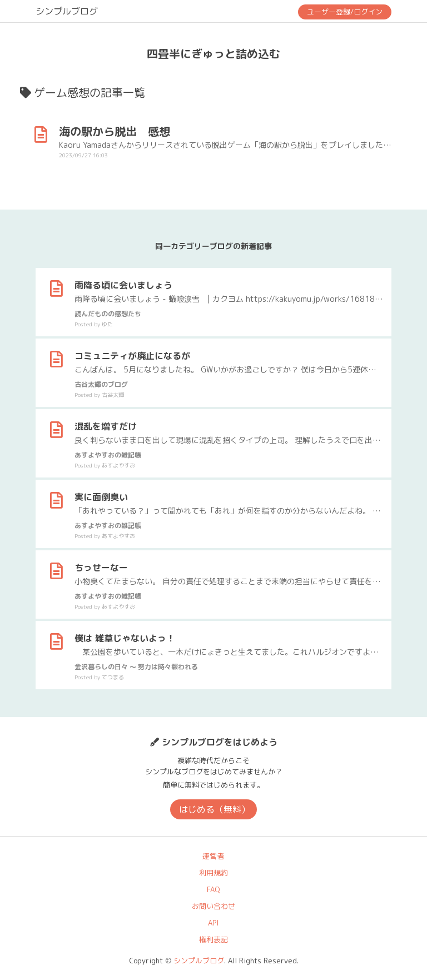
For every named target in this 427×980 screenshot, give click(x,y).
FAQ (213, 889)
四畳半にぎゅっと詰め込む (213, 53)
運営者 (213, 856)
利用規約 (213, 873)
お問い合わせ (213, 906)
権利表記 (213, 939)
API (213, 923)
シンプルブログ (67, 11)
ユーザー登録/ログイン (345, 12)
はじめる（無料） (215, 809)
